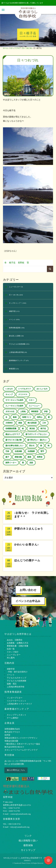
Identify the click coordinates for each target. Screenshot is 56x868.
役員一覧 (11, 649)
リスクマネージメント (17, 701)
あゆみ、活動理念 (15, 640)
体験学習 (12, 311)
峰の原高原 (32, 423)
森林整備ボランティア (17, 360)
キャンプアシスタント (17, 715)
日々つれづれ (27, 48)
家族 (20, 423)
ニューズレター (15, 287)
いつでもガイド (25, 389)
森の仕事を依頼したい (14, 446)
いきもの (9, 389)
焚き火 (32, 446)
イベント (12, 319)
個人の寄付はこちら (16, 770)
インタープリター (15, 698)
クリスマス (23, 394)
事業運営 (12, 369)
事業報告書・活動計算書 (18, 646)
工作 (44, 423)
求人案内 (11, 658)
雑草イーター (11, 463)
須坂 (31, 463)
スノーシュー (34, 406)
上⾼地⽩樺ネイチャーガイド (19, 704)
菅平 (42, 451)
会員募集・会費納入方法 (18, 643)
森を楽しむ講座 (15, 336)
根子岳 (12, 263)
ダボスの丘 (10, 411)
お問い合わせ (28, 590)
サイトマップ (28, 850)
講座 (29, 457)
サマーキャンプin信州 (14, 400)
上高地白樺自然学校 (16, 352)
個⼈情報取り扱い (28, 841)
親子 (7, 457)
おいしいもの (42, 389)
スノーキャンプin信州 (14, 406)
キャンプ (9, 394)
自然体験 (18, 451)
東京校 (32, 429)
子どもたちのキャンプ (17, 678)
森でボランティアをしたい (36, 434)
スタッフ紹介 (13, 652)
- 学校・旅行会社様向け (17, 672)
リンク (28, 836)
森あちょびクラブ (13, 434)
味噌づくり (27, 417)
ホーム (5, 48)
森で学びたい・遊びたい (37, 440)
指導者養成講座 (15, 328)
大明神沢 (9, 423)
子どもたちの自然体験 (17, 344)
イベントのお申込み (28, 601)
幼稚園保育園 (11, 429)
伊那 (46, 411)
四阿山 (40, 417)
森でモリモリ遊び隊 (14, 440)
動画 (15, 417)
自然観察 (31, 451)
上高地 (23, 411)
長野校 (21, 263)
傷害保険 (28, 845)
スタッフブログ (15, 48)
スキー (32, 400)
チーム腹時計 (13, 718)
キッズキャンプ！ (16, 303)
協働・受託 (12, 684)
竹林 (7, 451)
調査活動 (18, 457)
